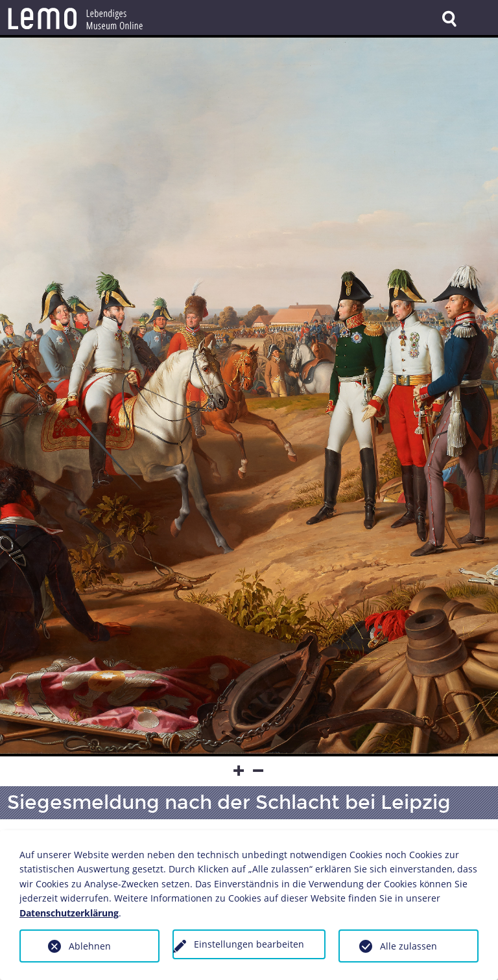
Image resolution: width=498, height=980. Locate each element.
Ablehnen (90, 946)
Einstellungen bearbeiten (249, 944)
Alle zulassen (409, 946)
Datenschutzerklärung (69, 913)
